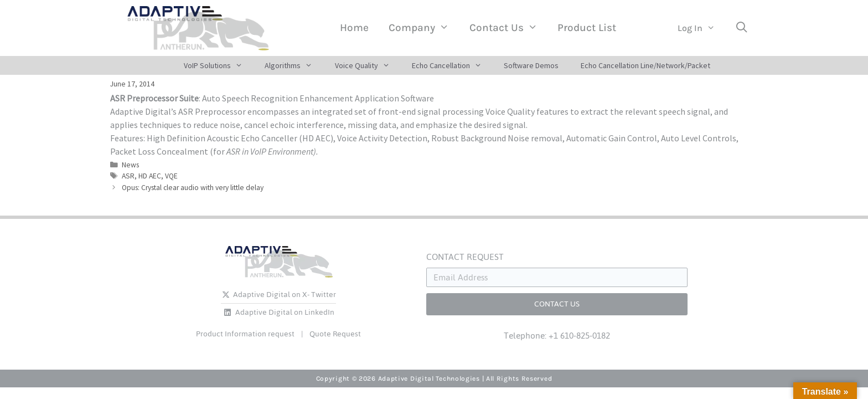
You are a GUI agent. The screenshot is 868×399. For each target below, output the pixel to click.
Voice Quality (368, 65)
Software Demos (531, 65)
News (130, 165)
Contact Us (508, 28)
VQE (171, 176)
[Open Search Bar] (741, 28)
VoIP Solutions (219, 65)
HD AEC (150, 176)
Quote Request (335, 334)
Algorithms (294, 65)
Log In (701, 28)
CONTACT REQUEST (465, 257)
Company (424, 28)
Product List (587, 28)
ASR (128, 176)
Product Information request (245, 334)
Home (354, 28)
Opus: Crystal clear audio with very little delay (193, 188)
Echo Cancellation (452, 65)
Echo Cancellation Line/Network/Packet (645, 65)
